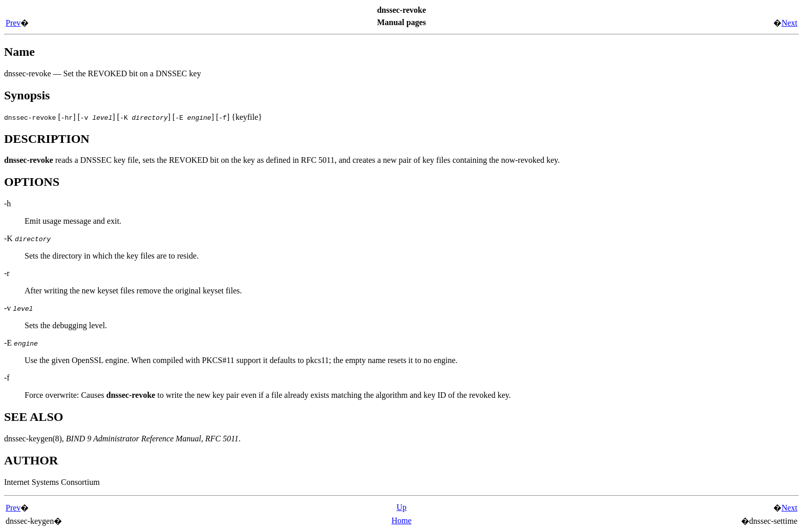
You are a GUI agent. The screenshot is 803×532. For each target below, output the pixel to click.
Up (401, 507)
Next (789, 23)
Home (401, 520)
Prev (13, 23)
